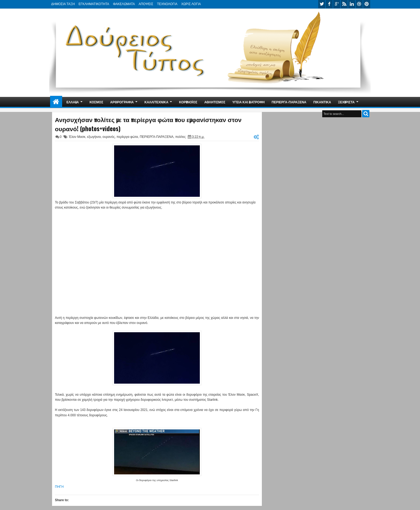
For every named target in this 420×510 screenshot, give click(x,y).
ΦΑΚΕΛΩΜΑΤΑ (124, 4)
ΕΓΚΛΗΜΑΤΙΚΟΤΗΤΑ (94, 4)
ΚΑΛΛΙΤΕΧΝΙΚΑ (156, 102)
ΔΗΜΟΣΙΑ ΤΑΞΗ (63, 4)
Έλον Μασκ (77, 137)
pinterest (367, 4)
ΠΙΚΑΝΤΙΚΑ (322, 102)
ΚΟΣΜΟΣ (96, 102)
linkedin (352, 4)
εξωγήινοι (94, 137)
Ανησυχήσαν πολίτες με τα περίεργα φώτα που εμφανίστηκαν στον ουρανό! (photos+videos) (148, 124)
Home (56, 102)
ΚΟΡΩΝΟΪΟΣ (188, 102)
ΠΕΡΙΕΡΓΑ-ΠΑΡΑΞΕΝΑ (289, 102)
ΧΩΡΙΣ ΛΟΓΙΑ (191, 4)
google (337, 4)
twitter (322, 4)
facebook (329, 4)
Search (366, 114)
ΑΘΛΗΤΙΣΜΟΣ (215, 102)
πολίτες (180, 137)
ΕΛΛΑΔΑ (73, 102)
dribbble (359, 4)
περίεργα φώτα (127, 137)
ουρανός (109, 137)
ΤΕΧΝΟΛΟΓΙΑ (167, 4)
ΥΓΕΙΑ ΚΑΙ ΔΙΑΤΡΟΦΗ (248, 102)
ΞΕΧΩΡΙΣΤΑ (346, 102)
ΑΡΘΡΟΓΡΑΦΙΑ (122, 102)
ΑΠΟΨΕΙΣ (146, 4)
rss (344, 4)
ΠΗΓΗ (59, 487)
